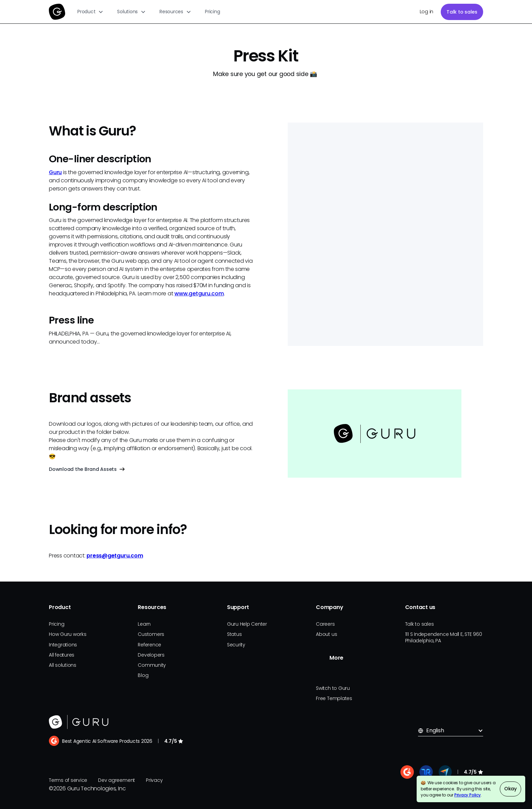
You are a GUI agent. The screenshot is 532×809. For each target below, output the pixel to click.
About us (326, 634)
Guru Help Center (247, 624)
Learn (144, 624)
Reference (149, 645)
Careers (325, 624)
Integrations (63, 645)
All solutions (63, 665)
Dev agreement (117, 780)
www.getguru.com (199, 293)
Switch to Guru (333, 688)
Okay (510, 789)
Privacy (154, 780)
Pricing (212, 12)
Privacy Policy (468, 795)
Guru (55, 172)
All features (62, 655)
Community (152, 665)
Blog (143, 675)
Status (234, 634)
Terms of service (68, 780)
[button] (90, 12)
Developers (151, 655)
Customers (151, 634)
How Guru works (68, 634)
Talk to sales (462, 12)
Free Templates (334, 698)
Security (236, 645)
